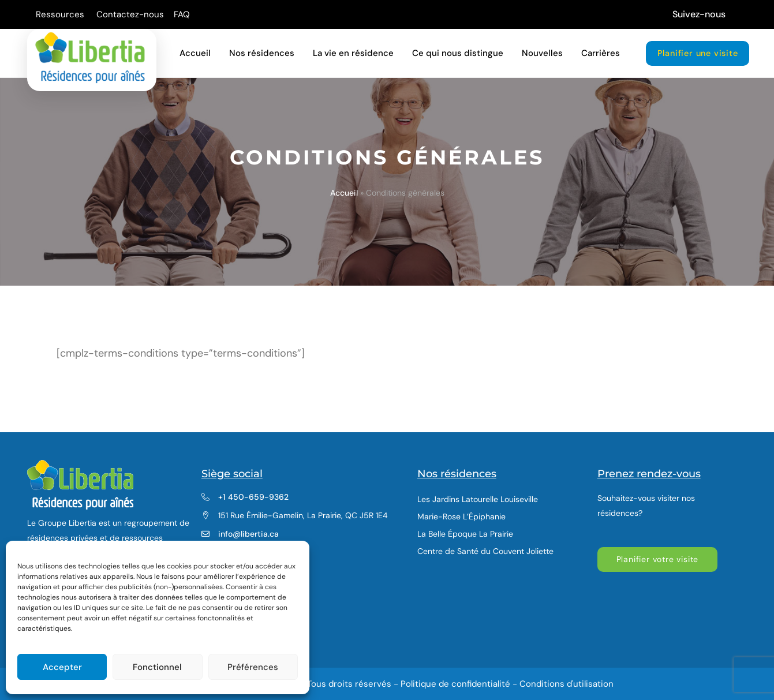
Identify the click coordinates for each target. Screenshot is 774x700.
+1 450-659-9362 (253, 497)
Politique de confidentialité (455, 684)
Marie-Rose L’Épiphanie (461, 516)
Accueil (344, 193)
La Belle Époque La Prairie (465, 534)
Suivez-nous (699, 14)
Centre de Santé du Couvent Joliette (485, 551)
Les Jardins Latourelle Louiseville (478, 499)
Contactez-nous (130, 14)
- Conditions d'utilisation (563, 684)
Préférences (253, 667)
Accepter (62, 667)
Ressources (61, 14)
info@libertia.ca (248, 534)
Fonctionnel (157, 667)
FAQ (182, 14)
